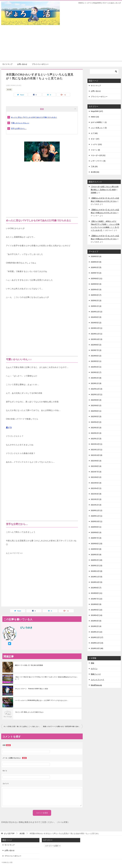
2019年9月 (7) (96, 588)
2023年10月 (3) (97, 339)
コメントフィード (97, 680)
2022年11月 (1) (97, 394)
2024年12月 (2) (97, 312)
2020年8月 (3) (96, 532)
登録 (92, 663)
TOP (9, 833)
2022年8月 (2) (96, 405)
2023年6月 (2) (96, 356)
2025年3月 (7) (96, 295)
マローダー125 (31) (98, 155)
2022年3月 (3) (96, 428)
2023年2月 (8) (96, 378)
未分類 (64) (95, 172)
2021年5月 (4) (96, 483)
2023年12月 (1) (97, 328)
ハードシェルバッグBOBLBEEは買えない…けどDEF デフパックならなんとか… (42, 700)
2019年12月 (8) (97, 571)
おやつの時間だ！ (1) (99, 122)
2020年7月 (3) (96, 538)
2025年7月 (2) (96, 273)
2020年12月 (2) (97, 510)
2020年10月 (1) (97, 521)
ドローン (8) (95, 150)
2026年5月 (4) (96, 256)
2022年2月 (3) (96, 433)
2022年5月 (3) (96, 416)
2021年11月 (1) (97, 450)
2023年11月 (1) (97, 334)
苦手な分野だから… (19, 129)
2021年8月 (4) (96, 466)
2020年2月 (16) (97, 560)
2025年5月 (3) (96, 284)
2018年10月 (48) (97, 648)
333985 (94, 193)
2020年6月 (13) (97, 544)
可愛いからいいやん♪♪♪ (20, 123)
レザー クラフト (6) (98, 161)
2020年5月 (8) (96, 549)
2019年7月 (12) (97, 599)
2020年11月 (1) (97, 516)
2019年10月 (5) (97, 582)
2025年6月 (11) (97, 279)
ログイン (94, 669)
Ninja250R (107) (97, 111)
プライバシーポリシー (40, 64)
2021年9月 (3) (96, 461)
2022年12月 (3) (97, 389)
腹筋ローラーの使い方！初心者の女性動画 (29, 665)
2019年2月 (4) (96, 626)
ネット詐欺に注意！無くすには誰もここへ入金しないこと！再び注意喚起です (23, 726)
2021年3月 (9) (96, 494)
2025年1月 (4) (96, 306)
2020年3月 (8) (96, 555)
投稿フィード (96, 674)
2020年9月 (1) (96, 527)
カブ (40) (94, 133)
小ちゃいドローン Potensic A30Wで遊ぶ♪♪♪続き (32, 689)
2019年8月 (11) (97, 593)
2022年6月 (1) (96, 411)
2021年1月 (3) (96, 505)
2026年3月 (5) (96, 267)
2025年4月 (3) (96, 290)
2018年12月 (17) (97, 637)
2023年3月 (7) (96, 372)
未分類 (9, 90)
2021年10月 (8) (97, 455)
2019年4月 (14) (97, 615)
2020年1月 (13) (97, 566)
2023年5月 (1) (96, 361)
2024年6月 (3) (96, 317)
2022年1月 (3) (96, 439)
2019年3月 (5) (96, 621)
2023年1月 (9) (96, 383)
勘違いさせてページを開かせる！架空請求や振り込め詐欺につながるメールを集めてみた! (63, 726)
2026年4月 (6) (96, 262)
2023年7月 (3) (96, 350)
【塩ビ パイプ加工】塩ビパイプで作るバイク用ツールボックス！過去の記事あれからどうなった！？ (46, 678)
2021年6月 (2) (96, 477)
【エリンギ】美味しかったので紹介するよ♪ (29, 712)
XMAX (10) (95, 117)
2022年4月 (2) (96, 422)
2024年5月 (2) (96, 323)
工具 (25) (94, 167)
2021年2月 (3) (96, 499)
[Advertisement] (61, 44)
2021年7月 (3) (96, 472)
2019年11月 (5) (97, 577)
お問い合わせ (22, 64)
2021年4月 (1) (96, 488)
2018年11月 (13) (97, 643)
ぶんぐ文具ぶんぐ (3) (99, 128)
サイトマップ (7, 64)
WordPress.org (96, 685)
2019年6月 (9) (96, 604)
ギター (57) (95, 139)
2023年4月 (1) (96, 367)
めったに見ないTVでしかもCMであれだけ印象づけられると (34, 117)
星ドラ (9, 428)
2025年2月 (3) (96, 301)
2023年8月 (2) (96, 345)
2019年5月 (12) (97, 610)
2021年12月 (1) (97, 444)
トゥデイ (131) (96, 144)
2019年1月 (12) (97, 632)
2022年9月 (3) (96, 400)
